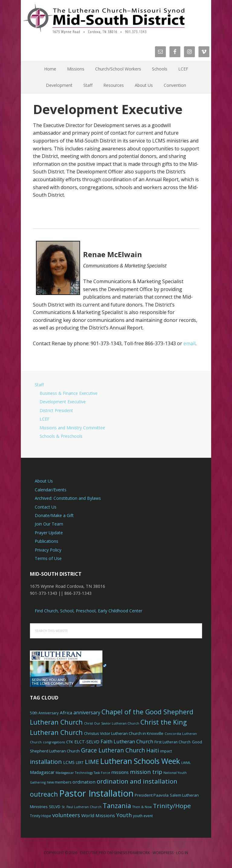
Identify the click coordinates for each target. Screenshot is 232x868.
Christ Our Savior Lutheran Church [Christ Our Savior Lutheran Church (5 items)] (112, 723)
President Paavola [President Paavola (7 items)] (152, 795)
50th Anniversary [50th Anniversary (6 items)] (44, 713)
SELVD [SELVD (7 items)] (55, 807)
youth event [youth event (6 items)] (143, 816)
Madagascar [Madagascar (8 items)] (42, 772)
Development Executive (63, 402)
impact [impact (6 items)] (166, 751)
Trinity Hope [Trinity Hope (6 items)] (40, 816)
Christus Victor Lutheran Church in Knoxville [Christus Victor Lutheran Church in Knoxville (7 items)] (124, 733)
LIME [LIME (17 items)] (92, 762)
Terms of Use (48, 558)
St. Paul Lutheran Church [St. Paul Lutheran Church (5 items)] (82, 807)
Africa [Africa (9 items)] (66, 712)
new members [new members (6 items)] (59, 782)
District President (56, 410)
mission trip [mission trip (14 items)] (146, 772)
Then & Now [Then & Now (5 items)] (142, 807)
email (189, 343)
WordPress (163, 853)
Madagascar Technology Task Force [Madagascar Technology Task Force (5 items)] (83, 773)
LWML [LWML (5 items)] (186, 763)
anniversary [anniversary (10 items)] (87, 712)
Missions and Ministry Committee (72, 428)
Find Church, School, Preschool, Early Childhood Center (89, 611)
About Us (44, 481)
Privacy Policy (48, 550)
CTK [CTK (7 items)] (70, 742)
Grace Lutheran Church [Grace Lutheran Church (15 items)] (113, 750)
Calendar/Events (51, 490)
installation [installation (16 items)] (46, 762)
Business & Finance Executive (69, 393)
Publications (47, 541)
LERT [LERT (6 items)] (80, 763)
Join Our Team (49, 524)
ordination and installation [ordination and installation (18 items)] (137, 781)
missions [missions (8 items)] (120, 772)
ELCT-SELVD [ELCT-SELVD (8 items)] (87, 742)
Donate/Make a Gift (54, 515)
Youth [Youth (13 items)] (124, 815)
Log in (182, 853)
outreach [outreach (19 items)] (44, 794)
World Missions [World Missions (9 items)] (98, 815)
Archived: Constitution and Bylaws (68, 498)
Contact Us (46, 507)
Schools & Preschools (61, 436)
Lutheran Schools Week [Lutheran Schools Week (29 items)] (140, 761)
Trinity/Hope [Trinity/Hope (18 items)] (172, 806)
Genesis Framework (132, 853)
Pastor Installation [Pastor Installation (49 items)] (96, 793)
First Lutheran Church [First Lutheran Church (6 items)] (172, 742)
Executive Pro (93, 853)
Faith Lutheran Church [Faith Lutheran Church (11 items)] (127, 741)
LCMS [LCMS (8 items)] (69, 762)
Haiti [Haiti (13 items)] (153, 750)
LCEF (45, 419)
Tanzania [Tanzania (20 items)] (117, 806)
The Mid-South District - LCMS (104, 19)
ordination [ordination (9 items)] (84, 782)
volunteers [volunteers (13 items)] (66, 815)
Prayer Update (49, 533)
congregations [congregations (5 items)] (54, 742)
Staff (39, 385)
